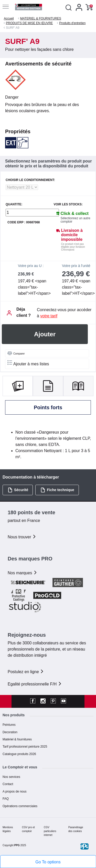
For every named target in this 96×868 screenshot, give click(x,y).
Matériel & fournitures (17, 739)
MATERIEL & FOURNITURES (41, 18)
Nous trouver (22, 537)
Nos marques (23, 573)
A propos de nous (14, 791)
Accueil (9, 18)
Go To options (48, 862)
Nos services (11, 777)
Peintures (9, 725)
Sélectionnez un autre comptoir (76, 220)
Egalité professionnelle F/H (35, 684)
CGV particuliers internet (50, 831)
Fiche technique (57, 490)
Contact (8, 784)
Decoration (10, 732)
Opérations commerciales (20, 806)
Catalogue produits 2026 (19, 754)
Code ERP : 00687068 (24, 222)
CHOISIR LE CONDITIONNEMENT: (30, 180)
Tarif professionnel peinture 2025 (25, 747)
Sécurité (18, 490)
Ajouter (45, 334)
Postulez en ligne (26, 672)
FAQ (6, 799)
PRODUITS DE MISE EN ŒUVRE (29, 23)
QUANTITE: (14, 204)
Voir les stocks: (68, 204)
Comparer (16, 353)
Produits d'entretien (72, 23)
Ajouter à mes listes (28, 363)
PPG (17, 845)
